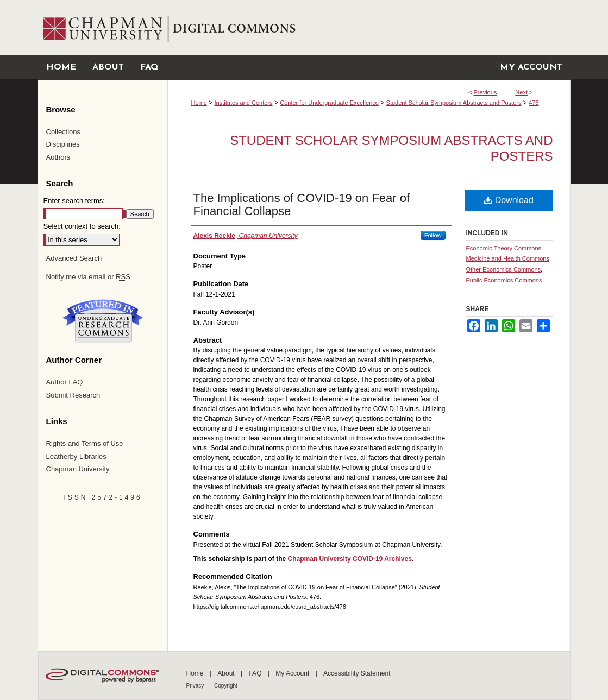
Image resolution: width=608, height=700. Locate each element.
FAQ (256, 673)
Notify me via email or (88, 277)
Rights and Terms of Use (85, 443)
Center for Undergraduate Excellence (329, 103)
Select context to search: (82, 226)
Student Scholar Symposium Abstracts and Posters (454, 103)
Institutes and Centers (244, 103)
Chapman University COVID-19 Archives (350, 559)
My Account (293, 673)
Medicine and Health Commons (508, 258)
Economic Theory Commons (504, 248)
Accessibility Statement (357, 673)
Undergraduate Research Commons (103, 321)
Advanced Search (74, 258)
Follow (433, 235)
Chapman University (78, 469)
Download (509, 200)
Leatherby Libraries (76, 456)
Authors (58, 157)
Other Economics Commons (504, 269)
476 (534, 103)
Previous (485, 92)
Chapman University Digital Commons (369, 27)
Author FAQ (65, 382)
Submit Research (73, 395)
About (227, 673)
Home (199, 103)
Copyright (226, 686)
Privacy (196, 686)
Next (521, 92)
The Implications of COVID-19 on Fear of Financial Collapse (302, 204)
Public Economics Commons (504, 280)
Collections (64, 132)
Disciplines (63, 144)
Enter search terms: (74, 201)
